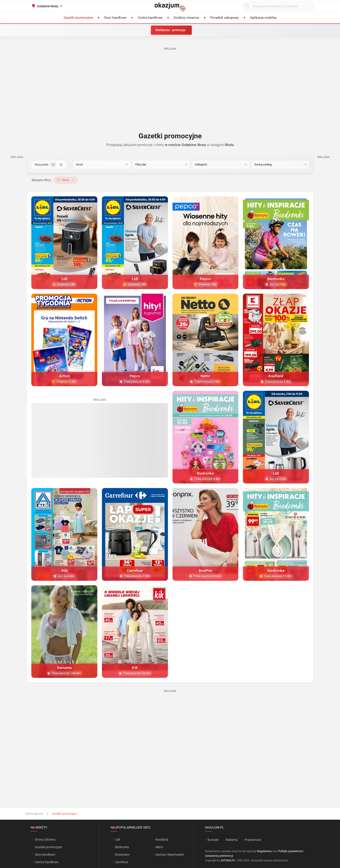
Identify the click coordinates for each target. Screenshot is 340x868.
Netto (159, 847)
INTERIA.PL (228, 860)
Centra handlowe (47, 862)
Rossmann (122, 855)
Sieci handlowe (45, 855)
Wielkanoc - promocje (170, 30)
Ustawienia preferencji (219, 856)
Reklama (232, 840)
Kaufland (162, 840)
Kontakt (213, 840)
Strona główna (34, 814)
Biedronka (122, 847)
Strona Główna (45, 840)
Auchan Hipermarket (170, 855)
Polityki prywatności (291, 851)
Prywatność (253, 840)
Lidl (117, 840)
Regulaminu (264, 851)
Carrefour (122, 862)
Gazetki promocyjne (48, 847)
